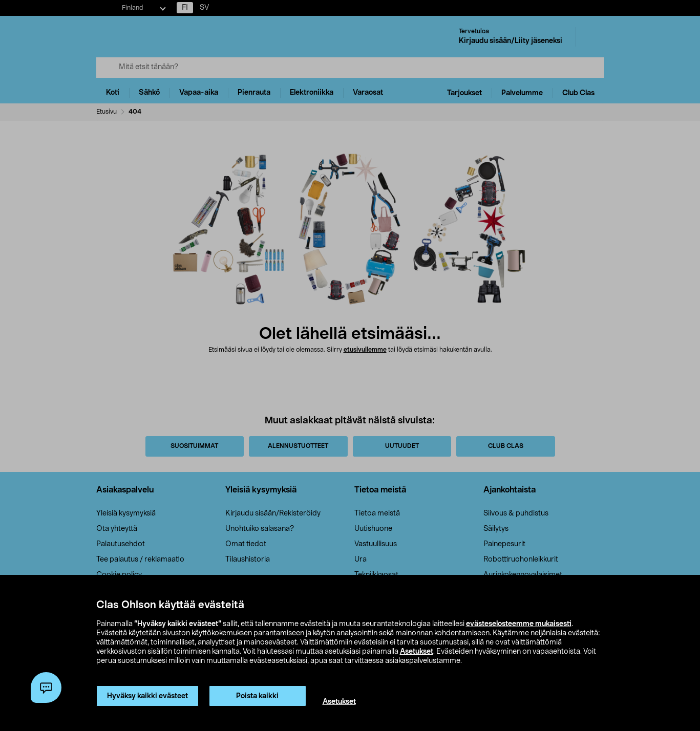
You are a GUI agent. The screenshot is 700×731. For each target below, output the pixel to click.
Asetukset (417, 652)
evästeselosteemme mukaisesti (519, 624)
